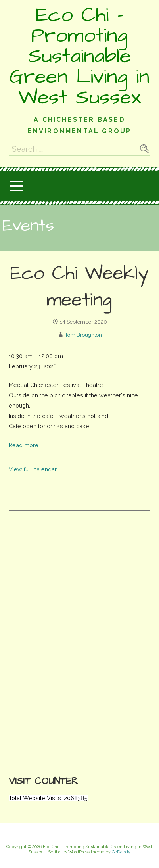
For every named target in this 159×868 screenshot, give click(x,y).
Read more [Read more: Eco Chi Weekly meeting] (24, 445)
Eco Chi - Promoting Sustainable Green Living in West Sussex (79, 56)
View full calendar (33, 469)
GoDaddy (121, 852)
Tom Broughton (83, 335)
